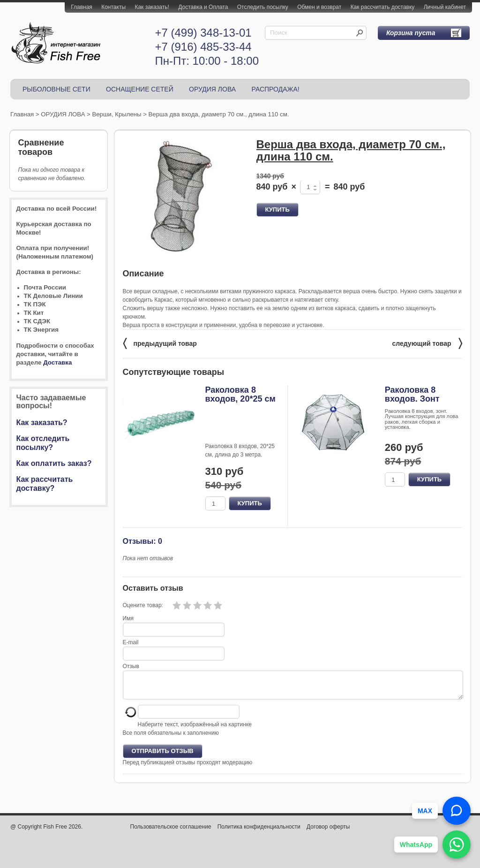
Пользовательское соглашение (171, 832)
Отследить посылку (263, 7)
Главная (82, 7)
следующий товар (427, 343)
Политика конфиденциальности (259, 832)
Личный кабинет (445, 7)
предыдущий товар (160, 343)
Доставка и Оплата (203, 7)
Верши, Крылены (116, 114)
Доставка (57, 362)
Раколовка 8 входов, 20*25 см (240, 395)
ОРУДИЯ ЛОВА (212, 89)
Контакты (113, 7)
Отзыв (131, 666)
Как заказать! (152, 7)
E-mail (131, 642)
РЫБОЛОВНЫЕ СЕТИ (56, 89)
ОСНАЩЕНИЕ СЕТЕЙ (140, 89)
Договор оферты (328, 832)
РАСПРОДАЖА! (275, 89)
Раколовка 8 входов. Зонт (412, 395)
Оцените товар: (143, 605)
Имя (128, 618)
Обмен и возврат (319, 7)
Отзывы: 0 (142, 541)
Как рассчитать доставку (383, 7)
